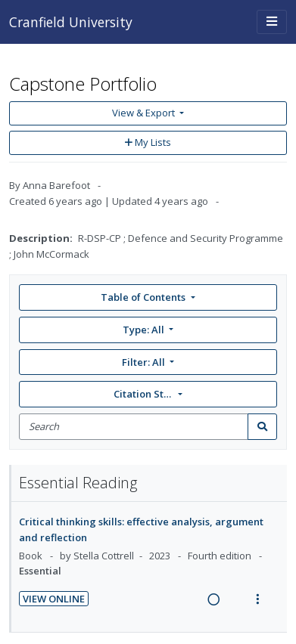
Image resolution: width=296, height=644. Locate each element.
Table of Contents (144, 297)
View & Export (145, 113)
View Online (54, 599)
